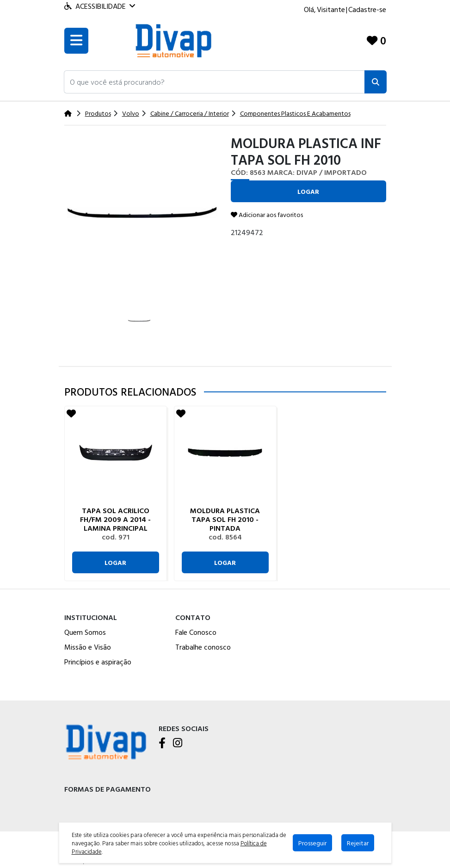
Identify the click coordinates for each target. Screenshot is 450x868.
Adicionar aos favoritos (267, 214)
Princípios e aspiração (98, 662)
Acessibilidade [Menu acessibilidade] (100, 6)
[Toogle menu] (76, 41)
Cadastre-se (367, 9)
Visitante (331, 9)
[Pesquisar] (376, 82)
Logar (115, 562)
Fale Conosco (196, 632)
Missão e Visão (88, 647)
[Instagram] (178, 743)
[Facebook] (162, 743)
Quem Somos (85, 632)
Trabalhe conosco (203, 647)
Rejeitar (358, 843)
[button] (214, 82)
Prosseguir (312, 843)
